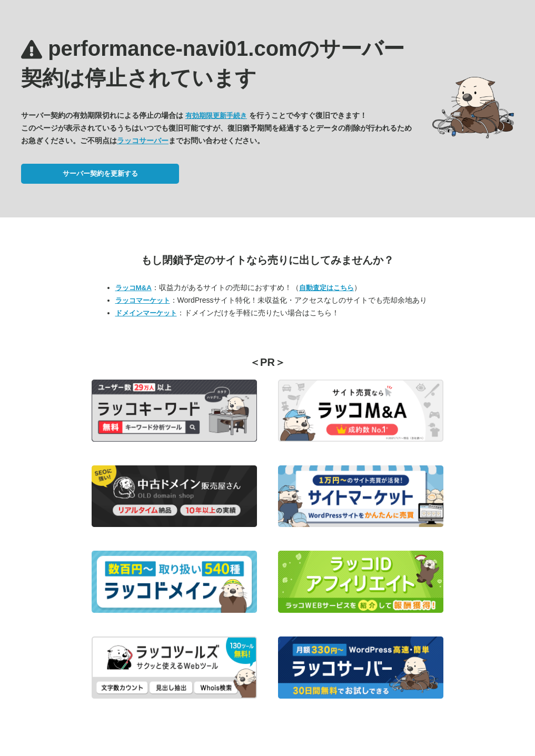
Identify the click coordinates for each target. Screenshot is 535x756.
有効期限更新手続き (216, 116)
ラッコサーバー (143, 141)
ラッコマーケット (143, 300)
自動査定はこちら (326, 288)
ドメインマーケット (146, 313)
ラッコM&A (133, 288)
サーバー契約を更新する (100, 173)
